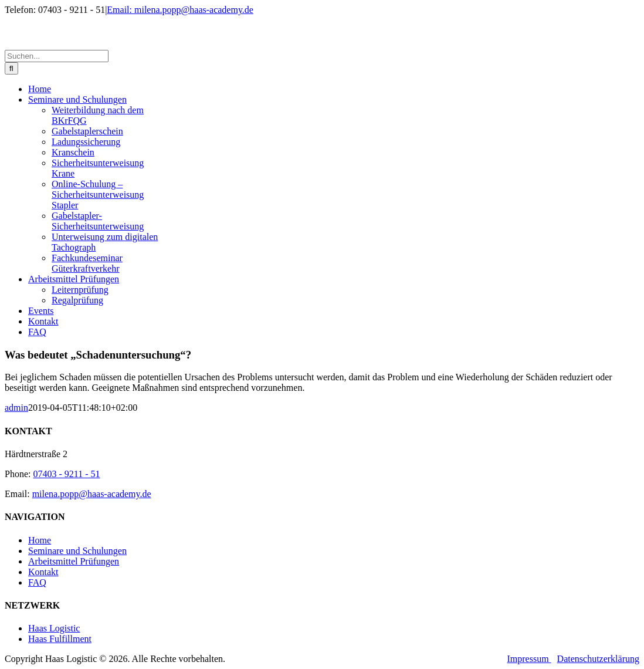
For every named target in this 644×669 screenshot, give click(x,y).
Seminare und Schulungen (77, 551)
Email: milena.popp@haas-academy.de (180, 10)
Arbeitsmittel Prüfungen (74, 561)
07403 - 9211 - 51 (66, 474)
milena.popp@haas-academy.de (92, 494)
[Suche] (11, 68)
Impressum (529, 659)
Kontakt (43, 572)
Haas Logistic (54, 628)
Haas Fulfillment (60, 639)
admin (16, 408)
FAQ (37, 582)
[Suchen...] (57, 56)
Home (40, 540)
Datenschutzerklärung (598, 659)
